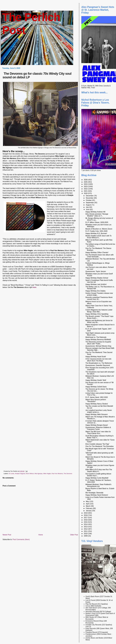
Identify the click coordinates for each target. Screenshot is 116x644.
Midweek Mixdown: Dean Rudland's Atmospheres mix (98, 485)
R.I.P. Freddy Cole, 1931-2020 (96, 231)
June (88, 209)
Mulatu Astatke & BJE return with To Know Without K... (99, 237)
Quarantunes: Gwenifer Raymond (98, 365)
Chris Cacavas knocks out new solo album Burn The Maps (98, 360)
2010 (86, 534)
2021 (86, 191)
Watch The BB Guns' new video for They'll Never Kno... (98, 433)
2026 (86, 180)
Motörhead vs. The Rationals (96, 337)
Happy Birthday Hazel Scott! (96, 357)
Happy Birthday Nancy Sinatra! (97, 404)
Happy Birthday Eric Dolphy (95, 291)
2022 (86, 189)
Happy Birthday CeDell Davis (96, 387)
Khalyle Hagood (20, 474)
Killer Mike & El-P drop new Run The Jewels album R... (99, 470)
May (88, 501)
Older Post (74, 535)
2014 (86, 524)
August (89, 205)
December (90, 196)
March (88, 506)
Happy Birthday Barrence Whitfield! (98, 340)
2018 (86, 515)
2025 (86, 182)
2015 (86, 522)
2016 (86, 520)
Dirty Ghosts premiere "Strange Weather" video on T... (97, 215)
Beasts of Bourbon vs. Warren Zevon (99, 229)
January (89, 511)
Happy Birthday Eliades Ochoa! (97, 278)
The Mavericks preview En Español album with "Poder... (98, 343)
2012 (86, 529)
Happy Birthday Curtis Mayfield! (97, 478)
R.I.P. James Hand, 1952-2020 (97, 397)
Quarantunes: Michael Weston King (98, 346)
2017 (86, 518)
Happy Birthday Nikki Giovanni (97, 414)
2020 (86, 193)
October (89, 200)
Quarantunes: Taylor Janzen (96, 271)
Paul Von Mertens (57, 474)
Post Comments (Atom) (21, 539)
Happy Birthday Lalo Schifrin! (96, 284)
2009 (86, 536)
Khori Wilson (30, 474)
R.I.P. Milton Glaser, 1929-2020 (97, 222)
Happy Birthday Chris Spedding (97, 314)
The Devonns (68, 474)
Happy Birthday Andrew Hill (95, 212)
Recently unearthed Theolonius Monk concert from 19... (99, 298)
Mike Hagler (47, 474)
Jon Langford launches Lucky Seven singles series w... (99, 411)
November (90, 198)
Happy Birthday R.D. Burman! (96, 233)
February (89, 508)
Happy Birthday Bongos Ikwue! (97, 425)
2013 (86, 527)
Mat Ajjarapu (39, 474)
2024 (86, 184)
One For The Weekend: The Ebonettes (100, 446)
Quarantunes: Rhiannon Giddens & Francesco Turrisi (98, 428)
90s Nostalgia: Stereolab (94, 493)
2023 (86, 186)
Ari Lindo (11, 474)
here (35, 287)
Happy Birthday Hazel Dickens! (97, 495)
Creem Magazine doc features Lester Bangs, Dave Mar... (99, 311)
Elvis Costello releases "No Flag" (97, 444)
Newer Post (7, 535)
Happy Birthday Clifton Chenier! (97, 252)
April (88, 504)
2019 (86, 513)
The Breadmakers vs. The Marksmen (99, 363)
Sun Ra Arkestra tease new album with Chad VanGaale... (100, 256)
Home (41, 535)
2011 (86, 531)
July (87, 207)
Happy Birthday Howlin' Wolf (96, 380)
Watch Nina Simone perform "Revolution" (96, 401)
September (90, 203)
